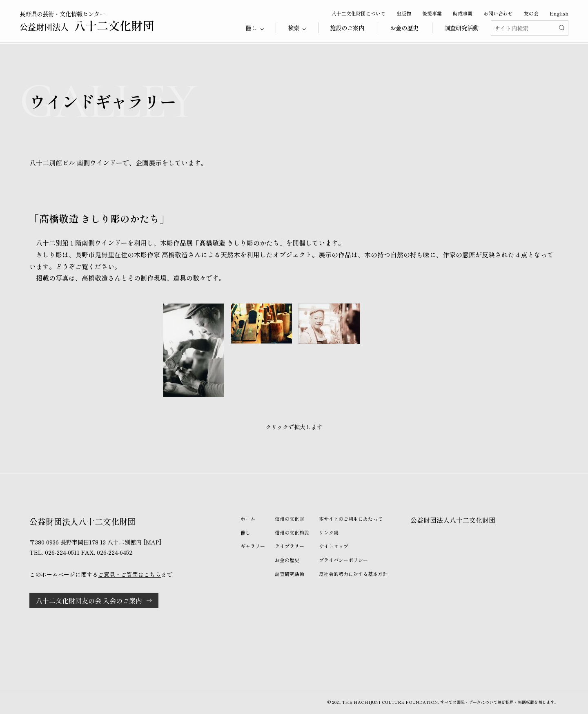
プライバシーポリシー (343, 560)
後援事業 (432, 13)
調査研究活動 (461, 28)
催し (245, 532)
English (559, 13)
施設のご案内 (347, 28)
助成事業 (463, 13)
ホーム (248, 519)
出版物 (404, 13)
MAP (153, 542)
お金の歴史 (404, 28)
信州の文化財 (290, 519)
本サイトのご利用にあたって (351, 519)
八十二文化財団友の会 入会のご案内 (89, 600)
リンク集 (329, 532)
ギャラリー (253, 546)
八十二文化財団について (359, 13)
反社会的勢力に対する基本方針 (353, 574)
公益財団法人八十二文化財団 (453, 520)
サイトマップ (334, 546)
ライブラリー (290, 546)
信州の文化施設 (292, 532)
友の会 (531, 13)
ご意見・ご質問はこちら (129, 574)
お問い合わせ (498, 13)
